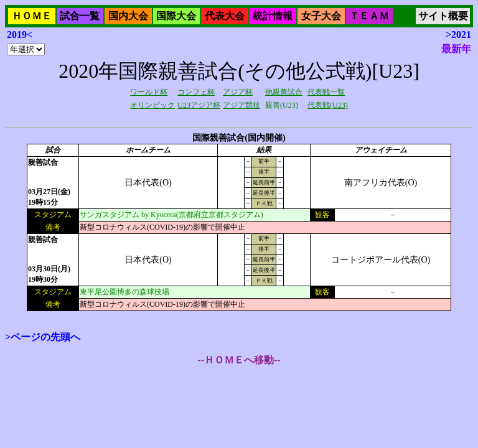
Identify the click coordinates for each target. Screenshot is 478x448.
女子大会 (321, 16)
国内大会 (128, 16)
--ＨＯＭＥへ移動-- (239, 360)
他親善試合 (284, 92)
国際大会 (176, 16)
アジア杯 (238, 92)
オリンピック (152, 105)
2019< (20, 35)
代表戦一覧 (326, 92)
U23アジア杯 (199, 105)
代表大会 (225, 16)
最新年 (456, 49)
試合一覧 (80, 16)
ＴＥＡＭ (369, 16)
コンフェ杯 (196, 92)
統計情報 (273, 16)
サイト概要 (443, 16)
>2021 (458, 35)
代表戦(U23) (328, 105)
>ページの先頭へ (43, 337)
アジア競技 (241, 105)
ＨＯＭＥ (32, 16)
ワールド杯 (149, 92)
